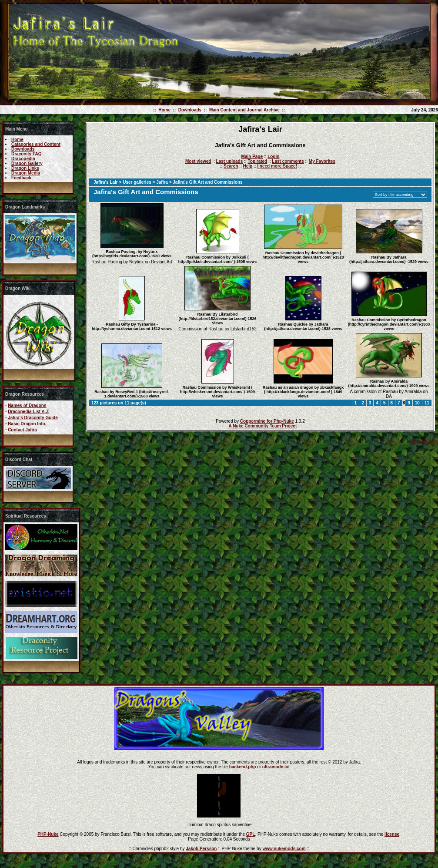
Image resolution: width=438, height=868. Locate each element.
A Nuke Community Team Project (262, 426)
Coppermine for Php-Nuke (267, 421)
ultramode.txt (276, 767)
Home (164, 110)
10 (417, 403)
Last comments (288, 161)
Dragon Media (26, 173)
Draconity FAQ (26, 154)
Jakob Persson (201, 849)
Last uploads (230, 161)
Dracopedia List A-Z (28, 412)
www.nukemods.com (284, 849)
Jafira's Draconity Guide (33, 418)
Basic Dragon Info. (27, 424)
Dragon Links (25, 168)
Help (247, 166)
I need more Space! (277, 166)
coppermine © (423, 442)
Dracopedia (23, 159)
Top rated (257, 161)
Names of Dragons (27, 405)
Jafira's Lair (106, 182)
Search (231, 166)
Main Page (252, 156)
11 (427, 403)
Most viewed (198, 161)
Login (273, 156)
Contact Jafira (22, 430)
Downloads (190, 110)
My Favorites (322, 161)
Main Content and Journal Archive (244, 110)
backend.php (243, 767)
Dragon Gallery (27, 163)
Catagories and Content (36, 144)
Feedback (21, 178)
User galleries (137, 182)
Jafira (162, 182)
